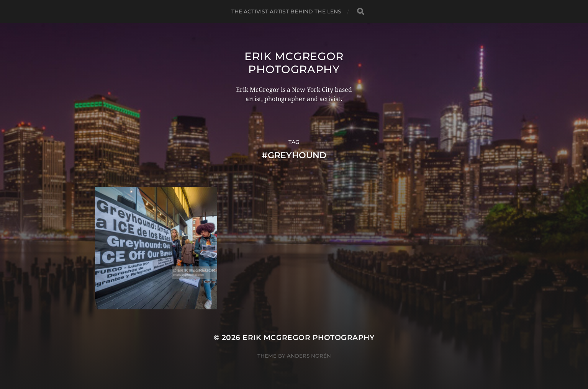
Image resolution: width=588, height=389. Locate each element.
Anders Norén (309, 356)
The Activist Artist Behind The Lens (287, 11)
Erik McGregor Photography (294, 63)
